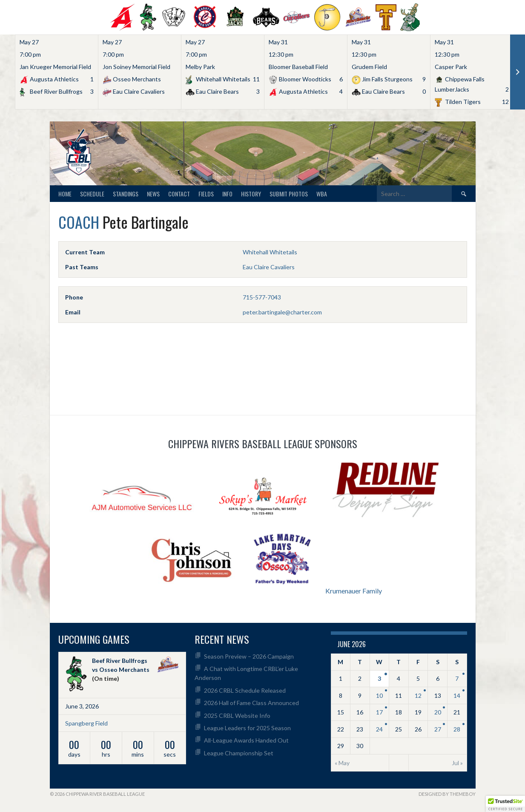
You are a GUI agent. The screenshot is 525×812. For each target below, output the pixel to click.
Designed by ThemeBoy (447, 794)
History (251, 194)
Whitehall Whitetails (270, 252)
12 (418, 695)
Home (65, 194)
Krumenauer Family (354, 591)
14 (457, 695)
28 (457, 729)
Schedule (92, 194)
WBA (322, 194)
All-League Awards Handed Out (246, 740)
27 (438, 729)
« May (342, 763)
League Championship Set (239, 753)
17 (379, 712)
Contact (179, 194)
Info (227, 194)
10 (379, 695)
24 (379, 729)
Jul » (457, 763)
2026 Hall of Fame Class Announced (251, 703)
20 (438, 712)
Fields (206, 194)
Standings (126, 194)
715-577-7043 (262, 297)
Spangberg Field (86, 723)
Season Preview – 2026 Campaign (249, 656)
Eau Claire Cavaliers (269, 267)
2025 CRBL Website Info (237, 716)
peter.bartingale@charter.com (282, 312)
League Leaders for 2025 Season (247, 728)
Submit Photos (289, 194)
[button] (505, 804)
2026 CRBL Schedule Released (245, 690)
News (153, 194)
